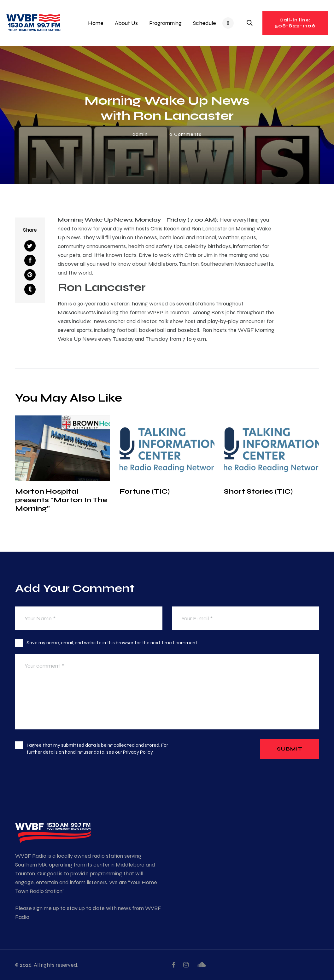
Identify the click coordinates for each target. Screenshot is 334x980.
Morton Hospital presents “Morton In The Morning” (61, 500)
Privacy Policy (138, 752)
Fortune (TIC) (145, 491)
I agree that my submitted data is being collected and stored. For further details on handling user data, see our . (97, 748)
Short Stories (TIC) (258, 491)
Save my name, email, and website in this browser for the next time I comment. (112, 643)
